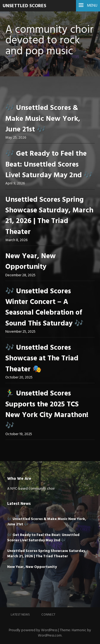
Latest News (20, 615)
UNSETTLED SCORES (24, 6)
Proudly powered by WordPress (33, 630)
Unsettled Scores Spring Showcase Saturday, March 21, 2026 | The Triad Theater (49, 216)
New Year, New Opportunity (31, 262)
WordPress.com (50, 636)
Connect (48, 615)
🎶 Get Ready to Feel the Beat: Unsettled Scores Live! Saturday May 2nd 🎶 (49, 165)
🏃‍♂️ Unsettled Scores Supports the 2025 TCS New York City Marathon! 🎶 (47, 410)
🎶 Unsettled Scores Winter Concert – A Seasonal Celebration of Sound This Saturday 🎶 (44, 308)
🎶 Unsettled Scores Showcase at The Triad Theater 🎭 (42, 359)
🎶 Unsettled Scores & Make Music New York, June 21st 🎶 (43, 119)
